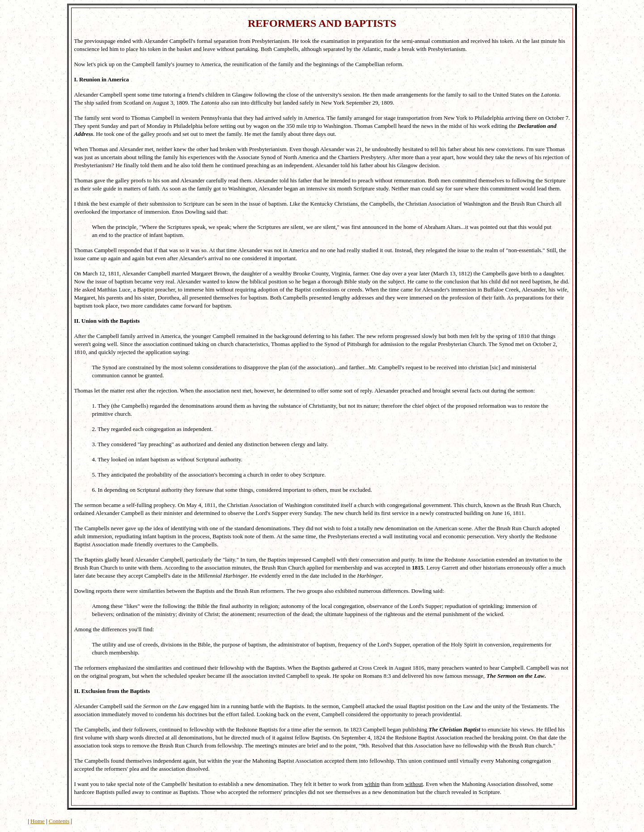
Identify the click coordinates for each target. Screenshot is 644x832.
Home (38, 821)
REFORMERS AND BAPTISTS (322, 23)
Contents (59, 821)
